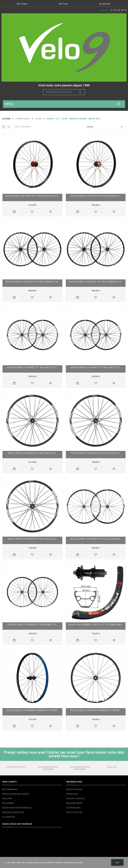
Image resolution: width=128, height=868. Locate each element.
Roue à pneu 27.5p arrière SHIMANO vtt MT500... (32, 710)
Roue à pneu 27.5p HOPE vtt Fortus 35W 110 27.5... (32, 196)
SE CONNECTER (9, 817)
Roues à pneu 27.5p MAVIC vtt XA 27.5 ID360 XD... (96, 539)
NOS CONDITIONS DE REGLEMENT (80, 768)
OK (117, 862)
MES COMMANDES (10, 789)
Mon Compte (22, 4)
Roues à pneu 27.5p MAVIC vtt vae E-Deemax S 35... (32, 282)
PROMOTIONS (72, 794)
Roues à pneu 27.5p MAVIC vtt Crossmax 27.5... (32, 624)
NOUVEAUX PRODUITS (76, 799)
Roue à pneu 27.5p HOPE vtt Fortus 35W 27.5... (96, 196)
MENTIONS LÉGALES (74, 789)
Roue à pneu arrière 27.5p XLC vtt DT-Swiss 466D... (96, 624)
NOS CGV (112, 767)
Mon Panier (63, 4)
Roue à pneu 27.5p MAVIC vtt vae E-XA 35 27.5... (32, 453)
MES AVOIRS (7, 799)
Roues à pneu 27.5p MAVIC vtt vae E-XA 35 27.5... (32, 367)
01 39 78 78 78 (119, 10)
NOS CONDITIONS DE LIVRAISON (48, 768)
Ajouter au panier (14, 212)
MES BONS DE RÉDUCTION (13, 812)
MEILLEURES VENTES (74, 803)
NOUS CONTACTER (74, 812)
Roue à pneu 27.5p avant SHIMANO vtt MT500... (96, 710)
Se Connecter (105, 4)
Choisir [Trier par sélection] (105, 127)
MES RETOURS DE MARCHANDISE (16, 794)
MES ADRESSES (8, 803)
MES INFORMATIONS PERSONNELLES (17, 808)
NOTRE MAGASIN (73, 808)
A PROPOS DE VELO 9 (16, 767)
